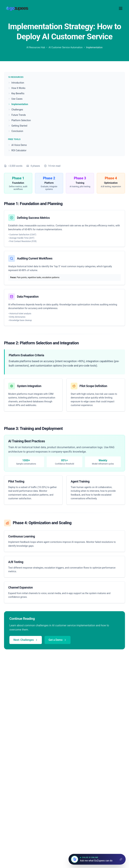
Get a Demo (58, 640)
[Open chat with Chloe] (97, 859)
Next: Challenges (26, 640)
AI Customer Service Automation (66, 47)
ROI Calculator (17, 150)
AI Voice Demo (17, 145)
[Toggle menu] (121, 8)
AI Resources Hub (36, 47)
